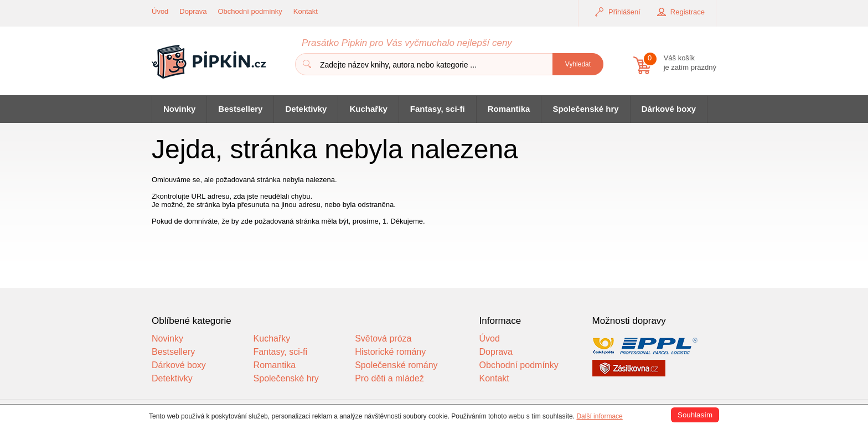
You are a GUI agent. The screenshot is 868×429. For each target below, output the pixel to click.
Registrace (688, 12)
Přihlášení (624, 12)
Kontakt (306, 11)
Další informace (599, 416)
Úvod (160, 11)
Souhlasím (695, 415)
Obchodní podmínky (250, 11)
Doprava (193, 11)
